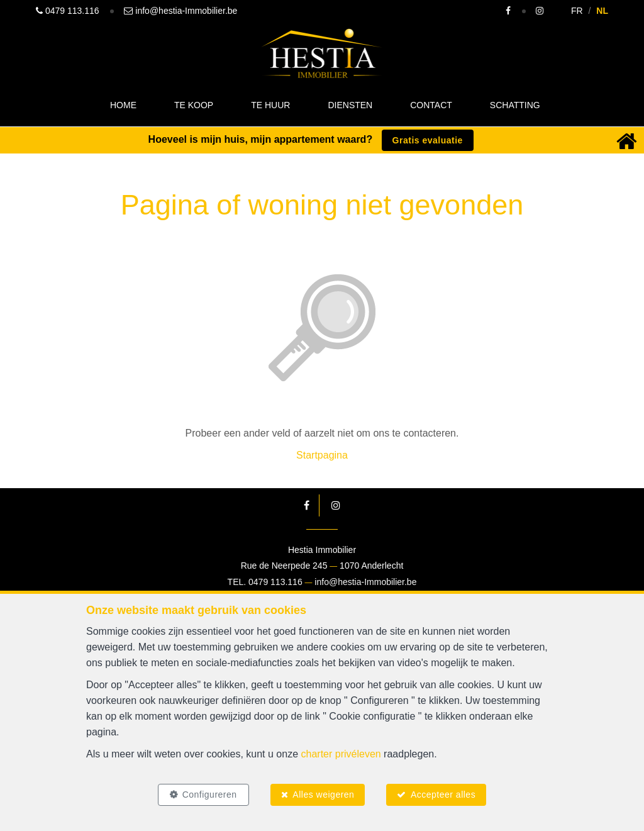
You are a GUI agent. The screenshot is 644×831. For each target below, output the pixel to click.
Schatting (515, 105)
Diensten (350, 105)
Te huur (270, 105)
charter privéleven (341, 754)
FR (577, 11)
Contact (431, 105)
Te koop (194, 105)
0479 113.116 (275, 582)
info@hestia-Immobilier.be (365, 582)
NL (602, 11)
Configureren (209, 795)
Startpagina (322, 455)
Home (123, 105)
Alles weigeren (323, 795)
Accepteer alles (443, 795)
